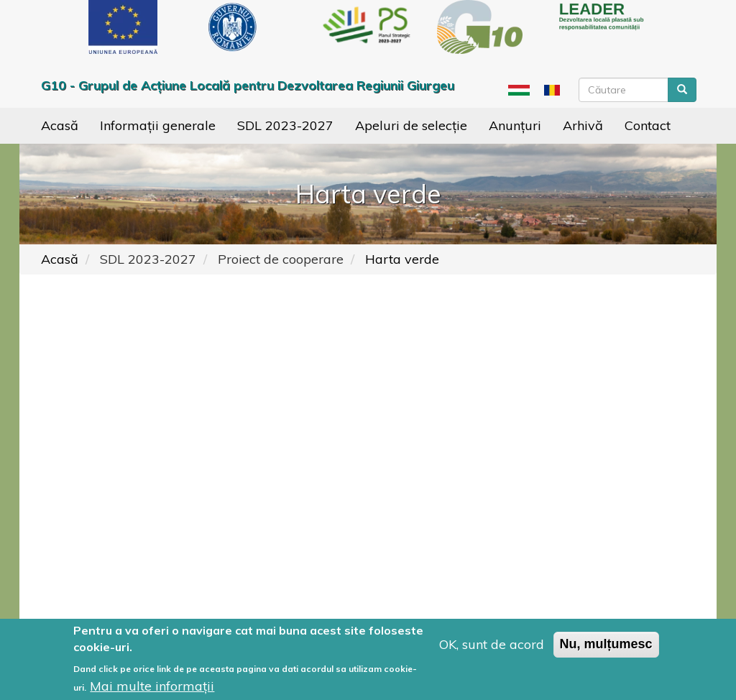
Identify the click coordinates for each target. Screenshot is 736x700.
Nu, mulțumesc (606, 644)
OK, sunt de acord (492, 644)
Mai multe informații (152, 686)
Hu (519, 90)
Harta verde (402, 259)
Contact (648, 125)
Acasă (60, 125)
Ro (552, 90)
